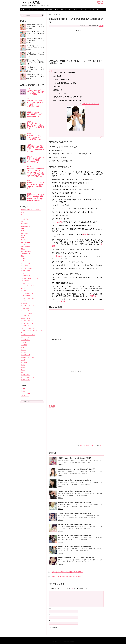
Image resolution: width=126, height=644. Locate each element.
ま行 (90, 9)
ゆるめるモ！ (25, 288)
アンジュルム (25, 301)
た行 (74, 9)
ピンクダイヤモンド (27, 321)
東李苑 (63, 301)
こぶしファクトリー (27, 263)
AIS (22, 215)
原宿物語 (24, 352)
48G (33, 9)
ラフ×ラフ (24, 342)
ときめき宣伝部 (26, 276)
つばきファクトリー (27, 271)
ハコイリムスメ (26, 318)
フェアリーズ (25, 326)
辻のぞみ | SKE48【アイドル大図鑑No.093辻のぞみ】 (75, 513)
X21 (22, 256)
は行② (86, 9)
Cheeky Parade (26, 219)
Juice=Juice (25, 233)
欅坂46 (23, 370)
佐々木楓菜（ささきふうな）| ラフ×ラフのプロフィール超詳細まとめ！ (35, 69)
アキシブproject (26, 296)
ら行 (98, 9)
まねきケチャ (25, 283)
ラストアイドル (26, 340)
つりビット (25, 273)
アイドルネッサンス (27, 293)
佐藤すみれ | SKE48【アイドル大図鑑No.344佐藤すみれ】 (77, 558)
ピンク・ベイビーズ (27, 323)
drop (23, 221)
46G (37, 9)
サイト (51, 621)
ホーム (23, 9)
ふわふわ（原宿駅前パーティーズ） (32, 278)
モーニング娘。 (26, 337)
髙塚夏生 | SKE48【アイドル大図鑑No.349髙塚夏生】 (75, 524)
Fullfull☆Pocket (26, 226)
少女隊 (23, 360)
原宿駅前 (50, 9)
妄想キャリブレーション (28, 357)
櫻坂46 (23, 367)
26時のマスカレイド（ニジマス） (31, 210)
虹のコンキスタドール (28, 377)
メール (51, 615)
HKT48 (23, 231)
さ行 (70, 9)
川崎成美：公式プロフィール (91, 104)
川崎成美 (89, 445)
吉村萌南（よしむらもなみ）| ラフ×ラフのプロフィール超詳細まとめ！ (35, 26)
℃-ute (23, 258)
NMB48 (23, 238)
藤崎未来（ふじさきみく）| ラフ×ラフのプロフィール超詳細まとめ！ (35, 34)
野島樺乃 (93, 296)
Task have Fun (25, 254)
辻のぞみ (59, 222)
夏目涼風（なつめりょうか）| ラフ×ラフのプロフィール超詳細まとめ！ (35, 48)
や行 (94, 9)
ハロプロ (28, 9)
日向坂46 (24, 362)
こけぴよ (24, 261)
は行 (81, 9)
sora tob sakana (26, 247)
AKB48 (23, 217)
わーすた (24, 291)
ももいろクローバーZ (27, 286)
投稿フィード (25, 391)
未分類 (23, 365)
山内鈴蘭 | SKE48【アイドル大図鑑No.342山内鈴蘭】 (75, 502)
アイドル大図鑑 (31, 2)
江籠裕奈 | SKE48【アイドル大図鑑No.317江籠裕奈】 (75, 491)
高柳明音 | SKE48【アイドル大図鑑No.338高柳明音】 (75, 480)
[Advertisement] (76, 43)
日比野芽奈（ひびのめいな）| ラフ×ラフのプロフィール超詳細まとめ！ (35, 41)
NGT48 (23, 235)
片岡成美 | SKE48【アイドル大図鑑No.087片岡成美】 (75, 458)
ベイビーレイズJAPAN (28, 328)
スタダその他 (25, 308)
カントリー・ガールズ (28, 306)
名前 (50, 609)
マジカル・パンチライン (28, 335)
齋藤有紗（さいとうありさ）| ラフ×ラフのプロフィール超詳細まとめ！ (35, 76)
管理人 (101, 445)
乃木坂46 (24, 345)
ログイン (24, 389)
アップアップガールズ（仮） (30, 298)
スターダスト (43, 9)
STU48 (23, 249)
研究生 (94, 445)
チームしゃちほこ (26, 316)
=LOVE (23, 212)
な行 (78, 9)
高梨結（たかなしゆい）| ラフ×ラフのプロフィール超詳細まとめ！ (35, 62)
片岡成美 (85, 234)
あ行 (62, 9)
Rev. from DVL (25, 242)
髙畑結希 (59, 256)
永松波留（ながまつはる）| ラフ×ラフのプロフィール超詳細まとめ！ (35, 55)
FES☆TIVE (25, 224)
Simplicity (67, 640)
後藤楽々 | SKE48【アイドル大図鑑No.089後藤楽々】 (75, 547)
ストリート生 (25, 311)
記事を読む (61, 465)
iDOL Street (57, 9)
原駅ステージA (26, 355)
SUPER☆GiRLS (26, 251)
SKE (84, 445)
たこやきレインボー (27, 268)
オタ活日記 (25, 303)
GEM (23, 229)
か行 (66, 9)
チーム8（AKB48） (27, 313)
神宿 (23, 372)
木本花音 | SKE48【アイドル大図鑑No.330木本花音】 (75, 535)
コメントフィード (26, 394)
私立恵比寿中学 (26, 375)
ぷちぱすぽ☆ (25, 281)
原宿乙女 (24, 350)
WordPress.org (26, 396)
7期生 (81, 445)
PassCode (24, 240)
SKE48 (101, 26)
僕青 (23, 347)
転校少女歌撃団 (26, 380)
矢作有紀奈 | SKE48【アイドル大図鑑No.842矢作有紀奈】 (77, 469)
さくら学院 (25, 266)
